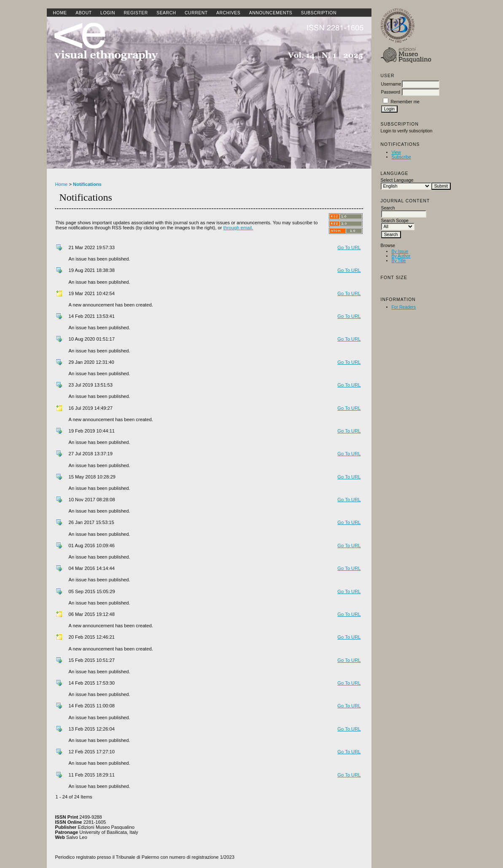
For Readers (404, 307)
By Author (401, 256)
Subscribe (401, 157)
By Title (399, 261)
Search (166, 13)
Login (108, 13)
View (396, 152)
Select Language (397, 180)
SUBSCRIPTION (319, 13)
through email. (238, 228)
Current (196, 13)
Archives (228, 13)
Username (391, 84)
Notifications (87, 184)
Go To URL (349, 247)
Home (60, 13)
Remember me (405, 102)
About (83, 13)
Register (136, 13)
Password (391, 92)
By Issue (400, 251)
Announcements (271, 13)
